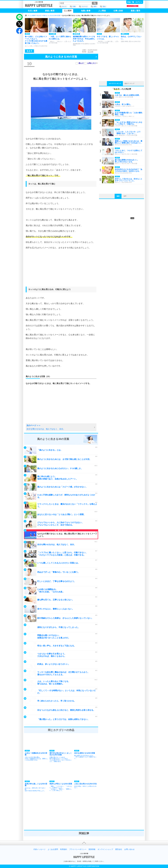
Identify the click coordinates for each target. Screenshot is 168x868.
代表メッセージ (39, 849)
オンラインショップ (105, 849)
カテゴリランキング (115, 83)
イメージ (85, 6)
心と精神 (32, 15)
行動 (74, 6)
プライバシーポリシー (78, 849)
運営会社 (119, 849)
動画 (118, 196)
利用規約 (64, 849)
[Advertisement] (61, 270)
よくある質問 (53, 849)
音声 (125, 196)
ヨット (64, 6)
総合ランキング (129, 83)
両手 (95, 6)
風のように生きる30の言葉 (52, 15)
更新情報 (92, 849)
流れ (104, 6)
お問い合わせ (129, 849)
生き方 (39, 15)
